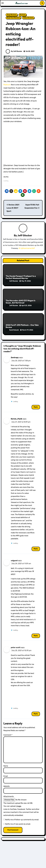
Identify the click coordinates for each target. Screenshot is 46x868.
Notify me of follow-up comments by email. (22, 820)
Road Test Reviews (13, 18)
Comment (8, 735)
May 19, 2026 (26, 281)
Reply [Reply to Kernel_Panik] (36, 549)
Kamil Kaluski (13, 330)
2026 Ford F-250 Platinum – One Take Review (22, 326)
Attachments (9, 796)
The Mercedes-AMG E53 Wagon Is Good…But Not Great (21, 302)
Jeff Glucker (25, 235)
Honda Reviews (23, 866)
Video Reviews (28, 18)
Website (6, 786)
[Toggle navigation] (3, 3)
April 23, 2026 (26, 306)
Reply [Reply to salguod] (36, 636)
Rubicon (7, 85)
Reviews (23, 15)
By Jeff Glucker (14, 51)
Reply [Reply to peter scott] (36, 714)
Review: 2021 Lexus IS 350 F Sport (13, 208)
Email (6, 776)
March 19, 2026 (28, 330)
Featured (11, 866)
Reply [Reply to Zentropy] (36, 407)
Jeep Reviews (12, 15)
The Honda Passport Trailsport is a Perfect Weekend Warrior (21, 277)
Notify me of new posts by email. (18, 824)
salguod (14, 561)
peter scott (16, 647)
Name (6, 766)
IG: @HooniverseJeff (27, 248)
